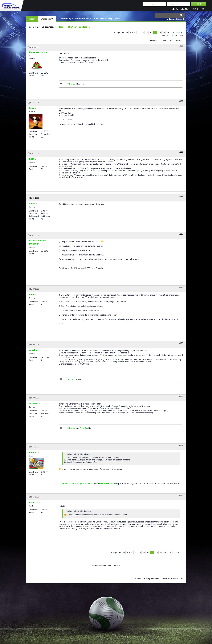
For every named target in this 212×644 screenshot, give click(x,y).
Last (179, 33)
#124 (181, 197)
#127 (181, 343)
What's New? (47, 19)
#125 (181, 234)
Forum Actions (82, 19)
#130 (181, 495)
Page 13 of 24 (122, 33)
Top (181, 579)
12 (151, 33)
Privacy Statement (152, 579)
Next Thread (113, 565)
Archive (138, 579)
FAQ (110, 19)
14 (160, 33)
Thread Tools (166, 41)
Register (203, 9)
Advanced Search (176, 19)
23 (168, 33)
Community (65, 19)
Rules (117, 19)
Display (178, 41)
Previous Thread (100, 565)
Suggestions (48, 27)
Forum (32, 19)
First (132, 33)
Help (194, 9)
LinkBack (152, 41)
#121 (181, 46)
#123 (181, 152)
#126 (181, 287)
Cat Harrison (71, 84)
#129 (181, 445)
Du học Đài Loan (107, 484)
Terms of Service (170, 579)
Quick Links (99, 19)
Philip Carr (71, 379)
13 (155, 33)
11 (147, 33)
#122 (181, 101)
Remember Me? (182, 9)
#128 (181, 396)
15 (164, 33)
